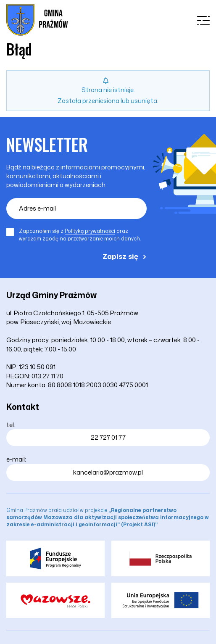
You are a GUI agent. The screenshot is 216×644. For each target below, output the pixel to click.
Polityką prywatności (90, 231)
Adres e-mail (37, 208)
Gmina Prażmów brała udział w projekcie (108, 517)
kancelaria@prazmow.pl (108, 472)
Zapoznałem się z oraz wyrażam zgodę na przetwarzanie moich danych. (80, 235)
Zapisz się (120, 256)
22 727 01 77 (108, 437)
